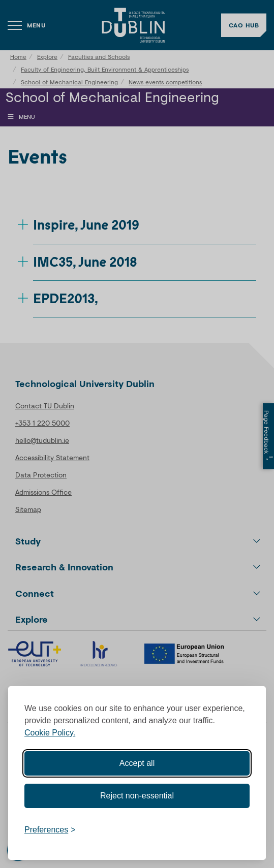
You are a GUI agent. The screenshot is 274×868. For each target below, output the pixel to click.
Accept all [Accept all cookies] (137, 763)
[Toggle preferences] (50, 830)
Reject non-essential (137, 796)
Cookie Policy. (50, 733)
